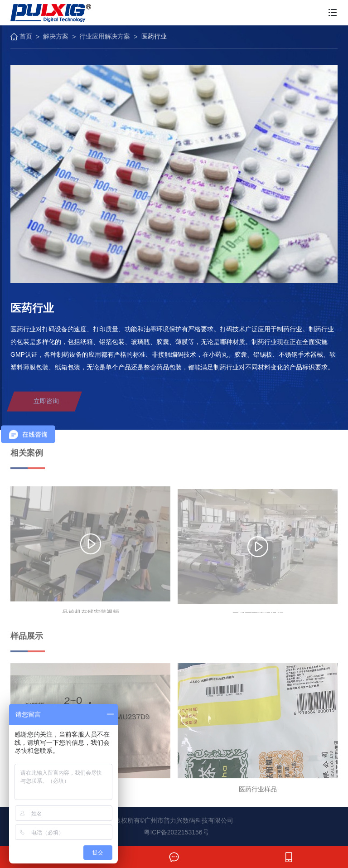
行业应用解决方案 (105, 36)
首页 (21, 36)
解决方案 (56, 36)
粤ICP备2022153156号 (176, 832)
